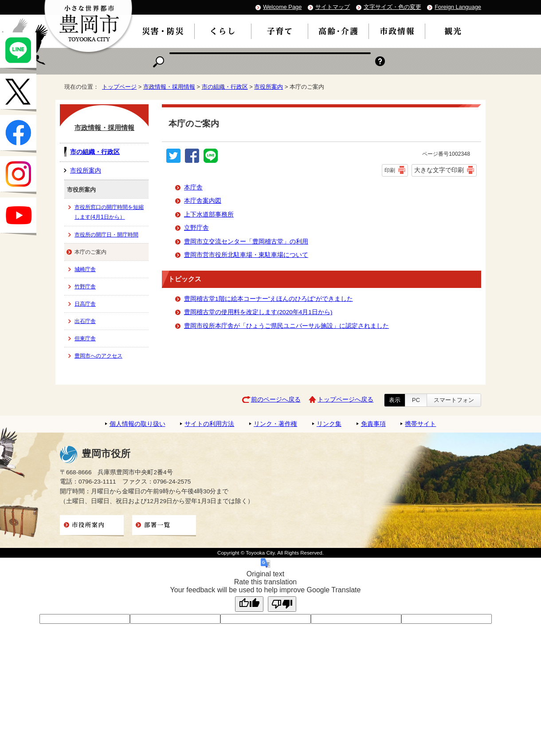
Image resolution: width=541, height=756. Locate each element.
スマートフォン (454, 400)
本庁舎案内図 (203, 201)
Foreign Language (458, 7)
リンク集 (329, 424)
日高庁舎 (85, 304)
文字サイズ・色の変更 (392, 7)
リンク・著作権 (275, 424)
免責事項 (373, 424)
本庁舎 (193, 187)
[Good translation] (249, 604)
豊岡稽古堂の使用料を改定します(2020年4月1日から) (258, 312)
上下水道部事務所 (209, 215)
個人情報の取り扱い (137, 424)
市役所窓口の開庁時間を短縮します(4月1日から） (109, 212)
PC (416, 400)
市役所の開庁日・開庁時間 (106, 235)
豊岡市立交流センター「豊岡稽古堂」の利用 (246, 242)
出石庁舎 (85, 321)
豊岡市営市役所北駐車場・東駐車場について (246, 255)
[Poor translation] (282, 604)
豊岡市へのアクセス (98, 356)
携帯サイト (420, 424)
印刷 (390, 170)
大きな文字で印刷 (439, 170)
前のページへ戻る (276, 400)
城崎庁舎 (85, 269)
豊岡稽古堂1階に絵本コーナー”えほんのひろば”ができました (269, 299)
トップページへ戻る (345, 400)
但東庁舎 (85, 339)
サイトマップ (333, 7)
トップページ (119, 87)
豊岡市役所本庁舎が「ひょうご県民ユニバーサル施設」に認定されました (286, 326)
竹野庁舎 (85, 287)
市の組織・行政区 (225, 87)
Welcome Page (282, 7)
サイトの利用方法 (209, 424)
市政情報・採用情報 (169, 87)
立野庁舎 (196, 228)
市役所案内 (269, 87)
